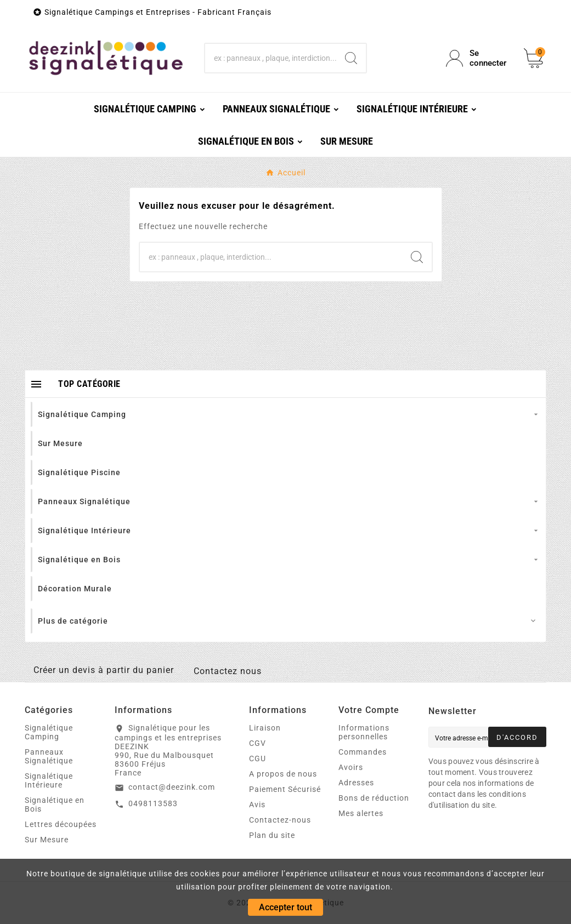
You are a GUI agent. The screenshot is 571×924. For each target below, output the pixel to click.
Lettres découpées (61, 824)
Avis (257, 805)
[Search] (351, 58)
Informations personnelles (364, 732)
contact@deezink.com (172, 787)
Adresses (356, 783)
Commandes (363, 752)
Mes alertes (361, 813)
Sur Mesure (47, 840)
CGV (258, 743)
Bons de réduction (374, 798)
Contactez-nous (280, 820)
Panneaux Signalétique (49, 756)
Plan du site (272, 835)
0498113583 (153, 803)
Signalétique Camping (49, 732)
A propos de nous (283, 774)
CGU (258, 758)
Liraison (265, 728)
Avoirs (351, 767)
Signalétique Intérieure (49, 780)
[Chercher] (271, 58)
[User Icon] (478, 58)
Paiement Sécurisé (285, 789)
